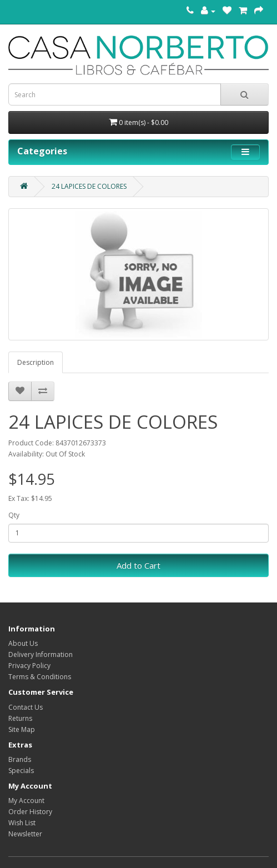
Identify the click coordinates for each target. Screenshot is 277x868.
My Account (26, 801)
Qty (14, 515)
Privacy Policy (29, 666)
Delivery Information (41, 654)
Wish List (22, 823)
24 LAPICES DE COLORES (89, 186)
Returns (20, 718)
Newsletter (25, 834)
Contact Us (26, 707)
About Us (23, 643)
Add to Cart (138, 565)
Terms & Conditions (40, 677)
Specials (21, 771)
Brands (20, 759)
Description (36, 362)
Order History (30, 812)
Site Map (22, 729)
